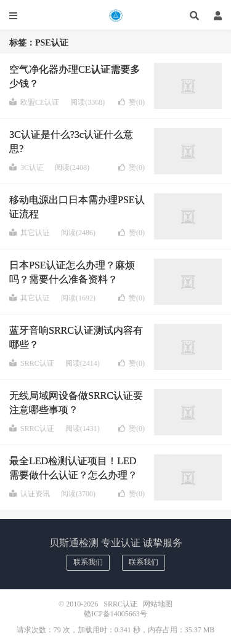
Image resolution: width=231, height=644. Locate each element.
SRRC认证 (115, 15)
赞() (132, 102)
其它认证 (30, 233)
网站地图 (158, 604)
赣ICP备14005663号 (115, 614)
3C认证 (26, 167)
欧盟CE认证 (34, 102)
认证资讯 (30, 494)
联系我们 (88, 562)
